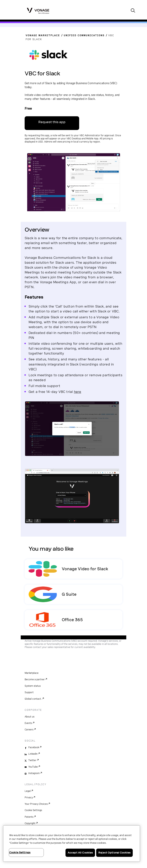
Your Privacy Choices (36, 804)
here (78, 392)
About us (30, 717)
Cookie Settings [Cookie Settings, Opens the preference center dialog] (20, 852)
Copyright (30, 823)
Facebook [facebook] (34, 747)
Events (28, 723)
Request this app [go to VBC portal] (52, 122)
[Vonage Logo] (38, 11)
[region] (72, 844)
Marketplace (32, 673)
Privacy (29, 798)
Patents (29, 817)
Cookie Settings (33, 810)
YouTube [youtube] (33, 767)
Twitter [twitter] (32, 760)
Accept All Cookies (80, 853)
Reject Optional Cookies (114, 853)
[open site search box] (133, 11)
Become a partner (35, 679)
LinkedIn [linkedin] (33, 754)
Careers (29, 730)
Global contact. (33, 699)
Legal (28, 791)
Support (29, 692)
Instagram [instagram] (34, 773)
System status (33, 686)
